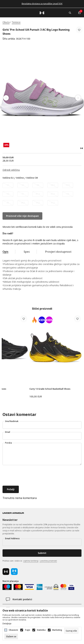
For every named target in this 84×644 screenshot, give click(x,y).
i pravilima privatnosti (48, 561)
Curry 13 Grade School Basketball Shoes (50, 389)
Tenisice (16, 22)
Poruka (8, 443)
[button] (79, 34)
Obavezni (13, 630)
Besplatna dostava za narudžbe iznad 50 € (42, 4)
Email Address (12, 538)
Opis (5, 252)
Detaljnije (7, 624)
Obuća (6, 22)
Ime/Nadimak (12, 421)
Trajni (27, 630)
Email (8, 432)
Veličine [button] (20, 178)
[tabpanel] (42, 98)
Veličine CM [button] (32, 178)
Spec (27, 252)
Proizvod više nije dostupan (22, 216)
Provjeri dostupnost (58, 252)
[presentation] (28, 476)
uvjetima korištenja (31, 561)
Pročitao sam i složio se (30, 561)
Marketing (57, 630)
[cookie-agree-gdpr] (11, 636)
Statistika (41, 630)
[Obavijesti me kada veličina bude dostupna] (8, 185)
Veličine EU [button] (8, 178)
